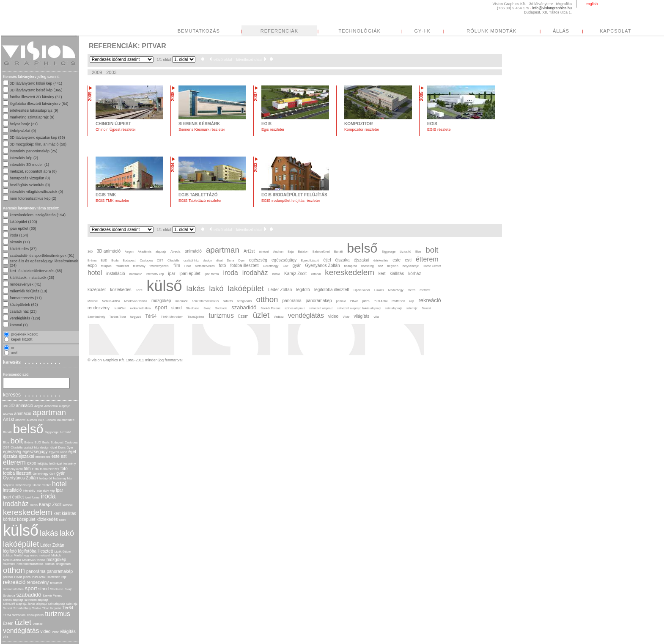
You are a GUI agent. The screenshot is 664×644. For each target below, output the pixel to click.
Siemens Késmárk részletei (202, 129)
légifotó (10, 551)
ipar (59, 490)
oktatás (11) (20, 242)
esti (64, 456)
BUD (38, 442)
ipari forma (32, 497)
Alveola (8, 414)
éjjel (72, 452)
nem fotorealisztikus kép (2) (33, 198)
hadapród (45, 478)
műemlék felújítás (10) (29, 291)
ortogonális (63, 564)
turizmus (58, 614)
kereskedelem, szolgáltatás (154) (38, 215)
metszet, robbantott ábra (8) (33, 171)
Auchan (32, 420)
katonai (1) (19, 325)
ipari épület (13, 497)
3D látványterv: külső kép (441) (36, 83)
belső (28, 429)
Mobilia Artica (12, 560)
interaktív (29, 491)
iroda (48, 496)
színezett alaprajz (36, 600)
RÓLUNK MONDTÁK (491, 31)
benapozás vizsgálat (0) (30, 178)
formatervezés (49, 469)
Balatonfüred (66, 420)
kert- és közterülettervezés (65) (36, 271)
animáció (23, 414)
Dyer (70, 447)
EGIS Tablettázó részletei (200, 201)
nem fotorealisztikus (30, 564)
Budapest (57, 442)
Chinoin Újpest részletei (116, 129)
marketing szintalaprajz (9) (32, 117)
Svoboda (9, 596)
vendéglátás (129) (25, 318)
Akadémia (51, 406)
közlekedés (47, 519)
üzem (8, 623)
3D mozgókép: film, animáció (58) (38, 144)
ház (70, 478)
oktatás (50, 564)
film (27, 469)
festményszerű (13, 469)
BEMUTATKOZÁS (199, 31)
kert (57, 513)
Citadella (16, 447)
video (45, 632)
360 (5, 406)
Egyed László (58, 452)
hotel (59, 484)
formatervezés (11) (26, 298)
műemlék (9, 564)
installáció (12, 490)
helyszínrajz (23, 485)
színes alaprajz (13, 600)
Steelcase (57, 589)
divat (54, 447)
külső (21, 530)
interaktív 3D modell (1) (29, 165)
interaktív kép (45, 491)
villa (5, 637)
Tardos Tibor (41, 608)
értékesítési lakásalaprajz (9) (34, 110)
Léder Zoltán (52, 545)
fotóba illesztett (17, 473)
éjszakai (26, 456)
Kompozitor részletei (362, 129)
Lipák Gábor (62, 552)
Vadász (37, 624)
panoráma (36, 571)
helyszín (8, 485)
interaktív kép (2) (24, 158)
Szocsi (7, 608)
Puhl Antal (38, 577)
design (45, 447)
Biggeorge (52, 432)
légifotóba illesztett (36, 551)
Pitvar (18, 577)
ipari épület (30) (23, 228)
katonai (67, 505)
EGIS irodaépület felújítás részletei (291, 201)
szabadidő (29, 595)
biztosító (65, 432)
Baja (41, 420)
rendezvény (38, 582)
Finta (35, 469)
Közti (63, 520)
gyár (60, 473)
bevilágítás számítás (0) (30, 185)
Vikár (55, 632)
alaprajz (64, 406)
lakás (49, 533)
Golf (52, 474)
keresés (33, 362)
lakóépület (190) (23, 222)
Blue (6, 442)
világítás (68, 632)
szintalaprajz (57, 604)
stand (44, 589)
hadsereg (60, 478)
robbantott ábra (13, 589)
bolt (16, 441)
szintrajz (72, 604)
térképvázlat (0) (23, 131)
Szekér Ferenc (52, 596)
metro (34, 555)
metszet (45, 555)
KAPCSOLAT (615, 31)
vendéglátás (21, 631)
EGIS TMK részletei (112, 201)
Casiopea (71, 442)
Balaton (51, 420)
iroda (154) (19, 235)
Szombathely (22, 608)
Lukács (8, 555)
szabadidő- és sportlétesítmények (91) (42, 256)
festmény (70, 464)
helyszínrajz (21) (24, 124)
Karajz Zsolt (50, 505)
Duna (62, 447)
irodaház (16, 504)
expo (32, 463)
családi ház (31, 447)
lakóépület (21, 544)
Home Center (42, 485)
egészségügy (35, 452)
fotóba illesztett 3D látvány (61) (36, 97)
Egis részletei (273, 129)
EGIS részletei (439, 129)
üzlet (23, 622)
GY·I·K (423, 31)
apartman (49, 412)
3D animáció (21, 406)
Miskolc (56, 555)
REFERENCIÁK (279, 31)
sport (31, 588)
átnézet (20, 420)
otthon (14, 570)
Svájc (69, 589)
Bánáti (7, 432)
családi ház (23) (23, 311)
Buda (46, 442)
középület (26, 519)
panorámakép (60, 571)
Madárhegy (22, 555)
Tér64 (68, 608)
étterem (14, 462)
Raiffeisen (54, 577)
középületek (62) (24, 305)
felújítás (43, 464)
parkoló (8, 577)
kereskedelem (27, 512)
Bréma (29, 442)
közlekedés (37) (23, 249)
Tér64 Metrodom (14, 615)
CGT (6, 447)
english (592, 4)
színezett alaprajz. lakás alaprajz (25, 604)
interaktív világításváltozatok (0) (36, 192)
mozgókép (56, 560)
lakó (67, 533)
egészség (12, 452)
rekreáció (14, 582)
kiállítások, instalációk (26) (32, 278)
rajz (64, 577)
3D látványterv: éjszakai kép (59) (37, 138)
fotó (64, 469)
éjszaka (10, 456)
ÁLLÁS (561, 31)
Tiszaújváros (35, 615)
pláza (27, 577)
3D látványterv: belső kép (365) (36, 90)
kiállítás (69, 513)
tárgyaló (55, 608)
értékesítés (43, 457)
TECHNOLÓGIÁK (360, 31)
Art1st (8, 420)
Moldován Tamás (34, 560)
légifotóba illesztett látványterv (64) (39, 104)
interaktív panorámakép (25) (34, 151)
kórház (9, 519)
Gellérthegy (40, 474)
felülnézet (56, 464)
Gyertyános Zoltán (20, 478)
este (56, 456)
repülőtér (56, 583)
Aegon (39, 406)
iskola (34, 505)
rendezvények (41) (26, 284)
